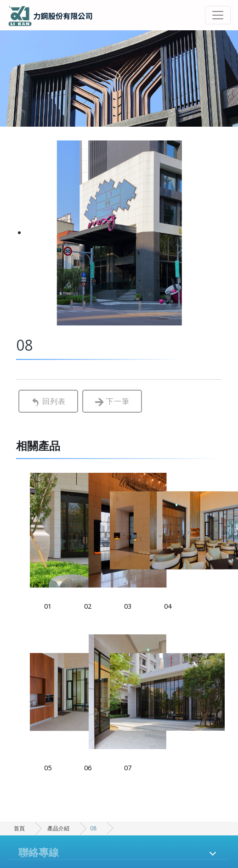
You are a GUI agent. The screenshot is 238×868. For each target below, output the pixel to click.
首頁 (19, 828)
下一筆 (112, 401)
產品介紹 (58, 828)
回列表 (48, 401)
